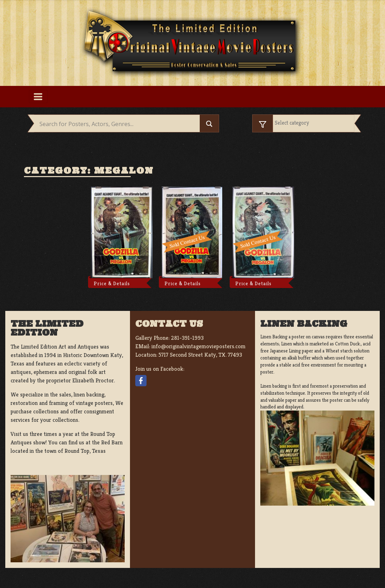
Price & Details (112, 283)
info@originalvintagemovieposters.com (198, 346)
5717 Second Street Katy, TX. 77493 (200, 355)
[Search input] (119, 124)
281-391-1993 (187, 338)
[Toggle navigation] (38, 96)
